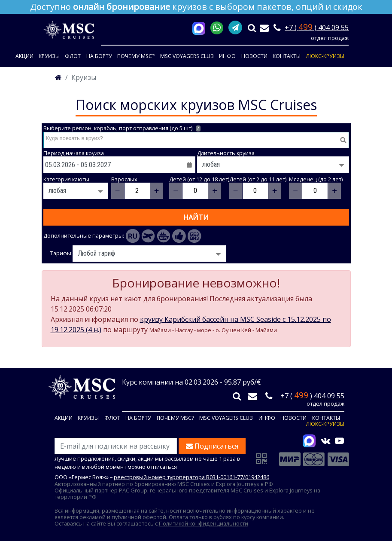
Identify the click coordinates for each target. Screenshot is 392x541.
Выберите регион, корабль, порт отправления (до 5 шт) (122, 128)
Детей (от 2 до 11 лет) (258, 179)
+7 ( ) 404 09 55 (317, 28)
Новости (254, 56)
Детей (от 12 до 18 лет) (199, 179)
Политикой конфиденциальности (204, 523)
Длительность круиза (226, 153)
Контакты (287, 56)
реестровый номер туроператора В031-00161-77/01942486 (191, 477)
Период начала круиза (74, 153)
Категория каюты (66, 179)
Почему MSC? (136, 56)
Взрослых (124, 179)
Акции (24, 56)
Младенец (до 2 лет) (316, 179)
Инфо (227, 56)
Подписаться (212, 446)
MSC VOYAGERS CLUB (187, 56)
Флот (73, 56)
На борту (99, 56)
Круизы (49, 56)
